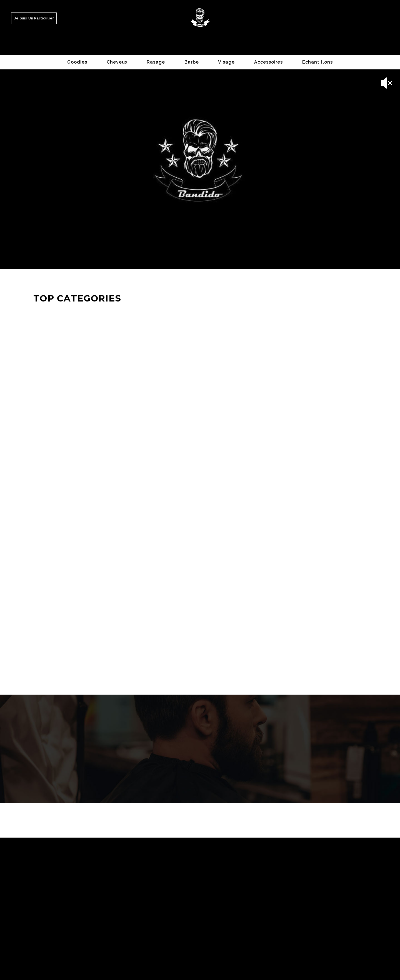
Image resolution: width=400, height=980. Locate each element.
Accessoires (268, 62)
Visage (226, 62)
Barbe (192, 62)
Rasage (156, 62)
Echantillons (317, 62)
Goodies (77, 62)
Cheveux (117, 62)
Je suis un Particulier (34, 18)
